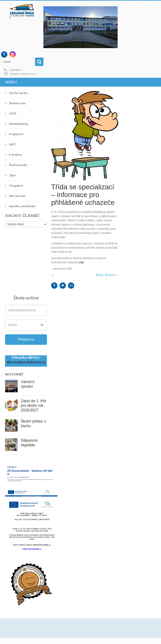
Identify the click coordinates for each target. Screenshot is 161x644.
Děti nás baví (17, 196)
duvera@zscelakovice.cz (26, 362)
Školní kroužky (18, 165)
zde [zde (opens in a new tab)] (81, 262)
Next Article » (107, 275)
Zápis (13, 175)
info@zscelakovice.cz (23, 74)
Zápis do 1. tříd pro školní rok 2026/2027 (33, 406)
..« (53, 275)
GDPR (13, 113)
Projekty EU (16, 134)
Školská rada (17, 103)
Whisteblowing (18, 124)
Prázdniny (16, 155)
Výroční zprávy (18, 93)
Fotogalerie (16, 186)
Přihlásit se (26, 339)
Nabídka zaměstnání (22, 206)
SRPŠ (12, 144)
